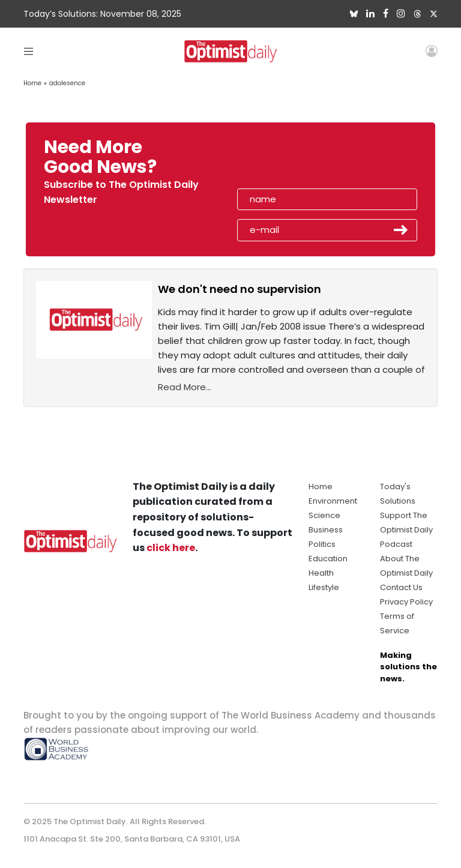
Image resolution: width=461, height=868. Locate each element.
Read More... (185, 387)
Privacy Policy (406, 602)
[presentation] (307, 161)
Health (321, 573)
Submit (401, 230)
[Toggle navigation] (29, 51)
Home (32, 83)
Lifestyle (324, 587)
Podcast (396, 544)
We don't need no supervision (240, 289)
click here (171, 548)
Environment (333, 501)
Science (324, 515)
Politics (322, 544)
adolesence (67, 83)
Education (328, 559)
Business (326, 530)
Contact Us (401, 587)
